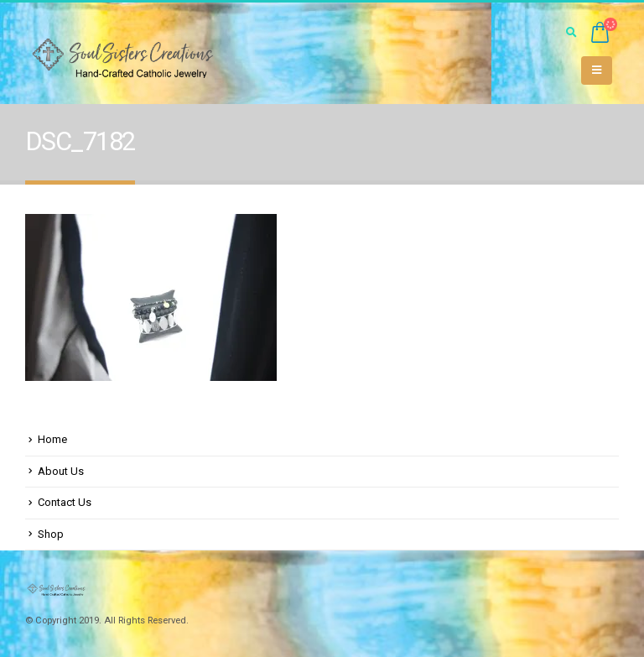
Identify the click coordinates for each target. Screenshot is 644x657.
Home (52, 439)
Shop (51, 534)
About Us (61, 471)
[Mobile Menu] (597, 70)
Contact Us (65, 502)
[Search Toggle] (571, 33)
